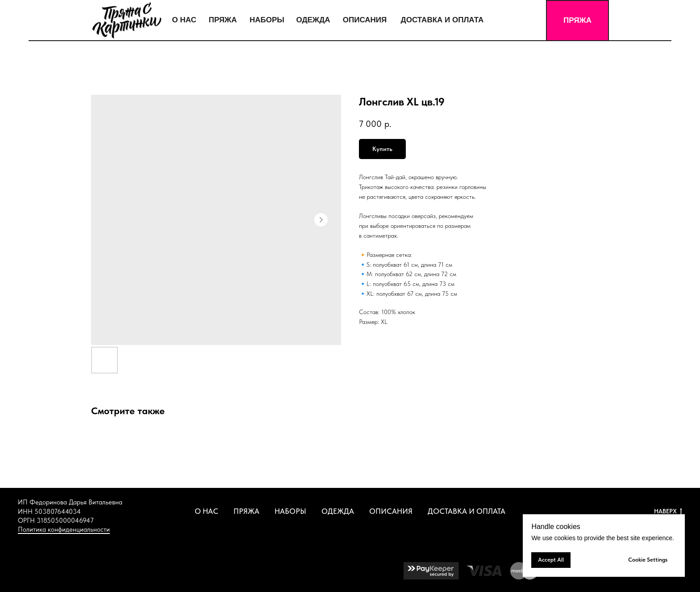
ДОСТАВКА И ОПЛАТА (467, 511)
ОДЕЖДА (338, 511)
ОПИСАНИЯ (391, 511)
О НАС (206, 511)
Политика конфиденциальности (64, 529)
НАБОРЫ (290, 511)
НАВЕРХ (668, 512)
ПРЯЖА (246, 511)
